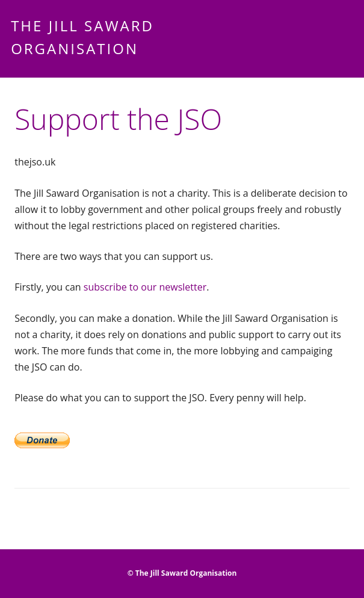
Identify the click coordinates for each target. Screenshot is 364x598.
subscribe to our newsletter (145, 287)
